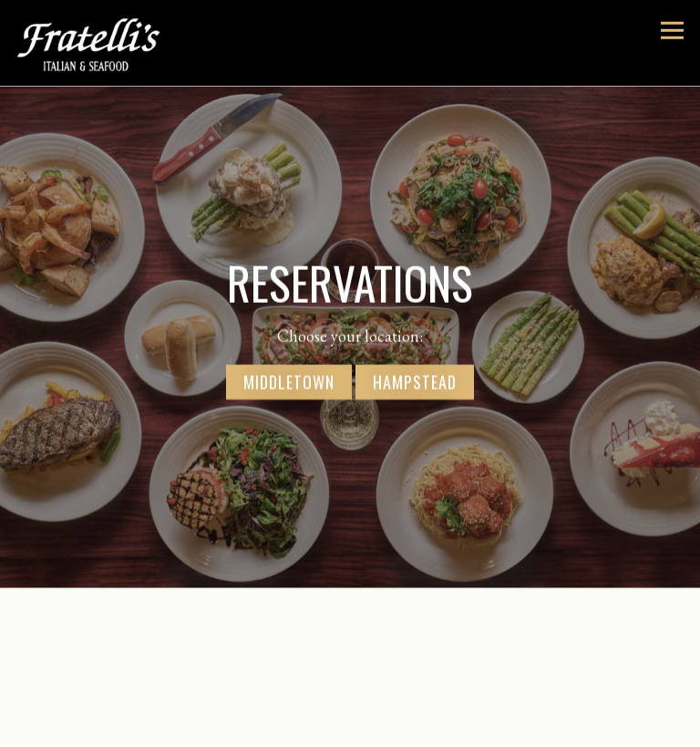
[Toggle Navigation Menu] (672, 31)
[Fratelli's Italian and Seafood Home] (107, 43)
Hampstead (415, 380)
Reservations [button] (350, 694)
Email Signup (350, 730)
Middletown (289, 380)
